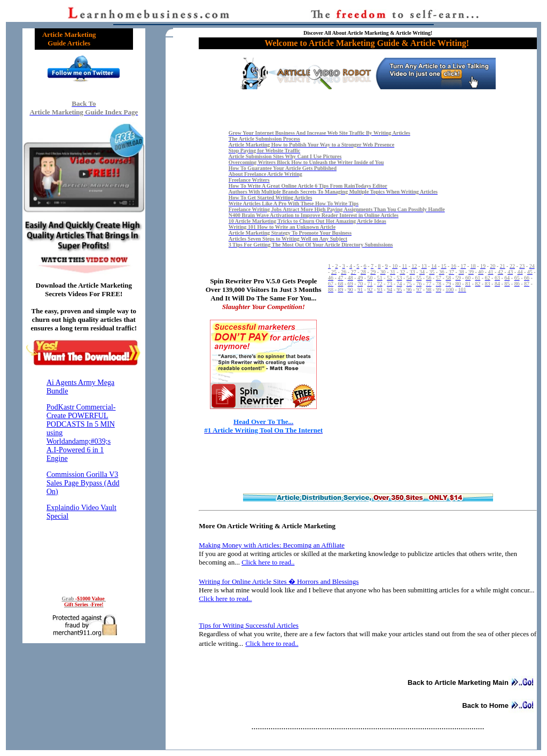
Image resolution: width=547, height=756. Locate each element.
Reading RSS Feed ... (84, 479)
